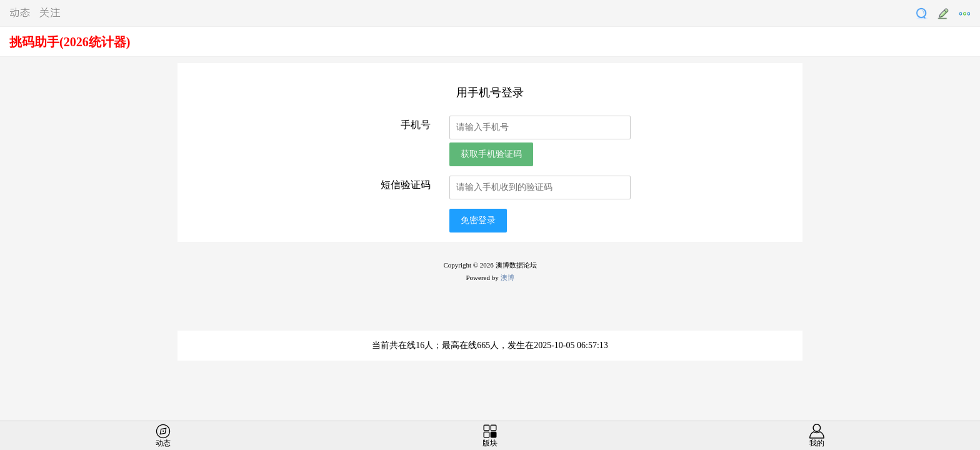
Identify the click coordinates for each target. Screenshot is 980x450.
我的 (817, 443)
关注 (50, 12)
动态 (20, 12)
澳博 (507, 277)
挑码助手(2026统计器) (70, 42)
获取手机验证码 (491, 154)
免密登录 (478, 220)
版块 (490, 443)
